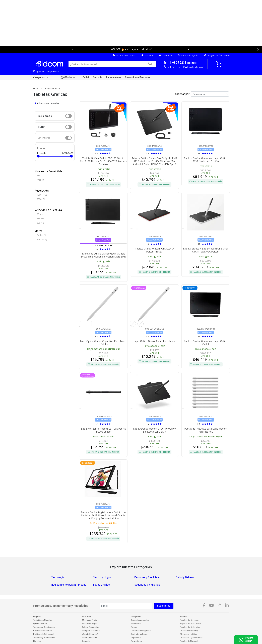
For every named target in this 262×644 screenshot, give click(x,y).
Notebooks (136, 613)
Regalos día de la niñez (190, 616)
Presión (40, 169)
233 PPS (40, 208)
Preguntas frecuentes (217, 44)
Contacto (166, 44)
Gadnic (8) (42, 224)
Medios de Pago (89, 613)
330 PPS (40, 212)
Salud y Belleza (185, 566)
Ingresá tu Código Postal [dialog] (46, 60)
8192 (39, 164)
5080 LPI (41, 188)
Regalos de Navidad (189, 630)
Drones (134, 616)
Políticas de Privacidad (43, 623)
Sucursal (147, 44)
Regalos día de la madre (191, 613)
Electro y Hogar (102, 566)
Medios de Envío (90, 609)
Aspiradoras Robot (139, 623)
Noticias (37, 630)
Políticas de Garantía (42, 620)
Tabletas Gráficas (52, 78)
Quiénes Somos (40, 613)
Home (36, 78)
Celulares (135, 637)
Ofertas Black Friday (189, 620)
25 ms (40, 203)
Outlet (86, 66)
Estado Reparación (91, 616)
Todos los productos (140, 609)
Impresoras (136, 627)
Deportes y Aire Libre (147, 566)
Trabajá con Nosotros (43, 609)
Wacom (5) (42, 229)
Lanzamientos (114, 66)
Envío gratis (45, 105)
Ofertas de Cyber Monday (191, 627)
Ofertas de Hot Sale (189, 623)
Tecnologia (58, 566)
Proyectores (136, 630)
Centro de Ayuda (188, 44)
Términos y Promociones (44, 627)
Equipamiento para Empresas (69, 574)
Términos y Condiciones (44, 616)
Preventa (98, 66)
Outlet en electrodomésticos (192, 637)
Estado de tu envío (124, 44)
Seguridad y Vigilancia (147, 574)
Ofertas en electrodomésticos (193, 634)
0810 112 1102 (184, 56)
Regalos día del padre (190, 609)
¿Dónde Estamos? (90, 623)
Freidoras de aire (138, 634)
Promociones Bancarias (137, 66)
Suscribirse (163, 595)
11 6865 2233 (181, 51)
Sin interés (44, 127)
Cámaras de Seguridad (141, 620)
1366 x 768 (42, 184)
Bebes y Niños (101, 574)
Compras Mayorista (91, 620)
